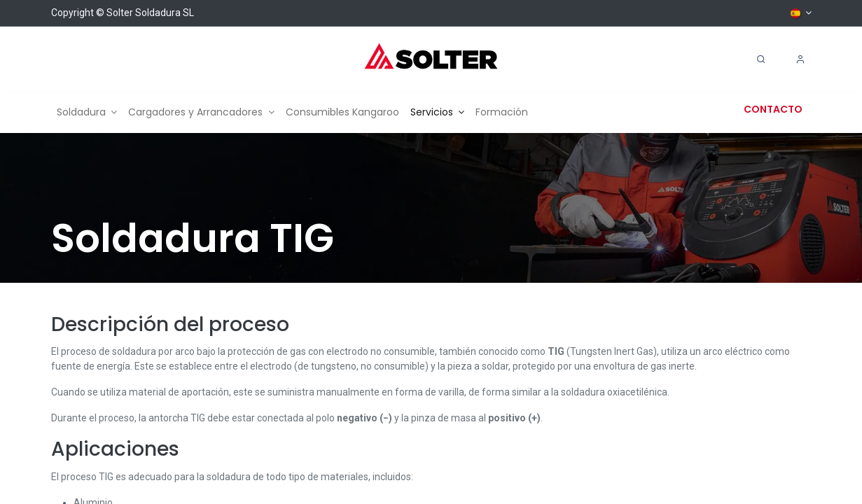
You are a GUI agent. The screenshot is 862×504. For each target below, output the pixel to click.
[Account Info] (800, 59)
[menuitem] (87, 112)
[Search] (761, 59)
